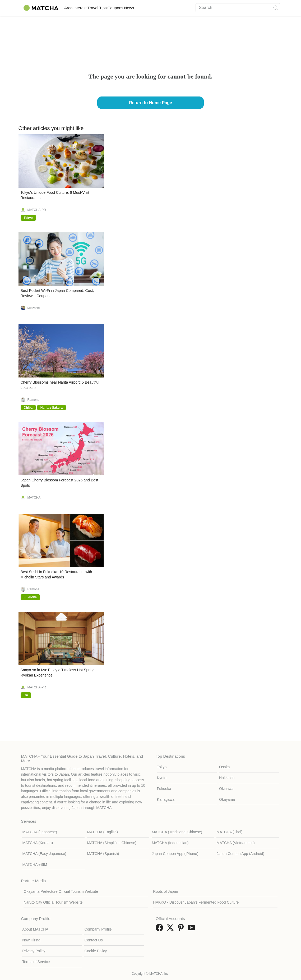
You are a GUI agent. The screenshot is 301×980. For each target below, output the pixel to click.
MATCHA (34, 498)
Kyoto (162, 778)
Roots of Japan (165, 891)
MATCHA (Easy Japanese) (44, 854)
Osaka (224, 767)
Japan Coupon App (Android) (240, 854)
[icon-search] (276, 8)
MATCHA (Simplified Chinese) (112, 843)
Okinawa (226, 789)
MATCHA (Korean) (38, 843)
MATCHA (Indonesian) (170, 843)
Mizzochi (34, 308)
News (164, 8)
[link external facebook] (160, 929)
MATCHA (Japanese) (40, 832)
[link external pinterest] (182, 929)
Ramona (33, 400)
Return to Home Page (150, 103)
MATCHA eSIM (35, 864)
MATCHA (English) (102, 832)
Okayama (227, 799)
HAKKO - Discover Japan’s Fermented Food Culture (196, 902)
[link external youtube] (192, 929)
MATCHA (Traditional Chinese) (177, 832)
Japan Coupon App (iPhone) (175, 854)
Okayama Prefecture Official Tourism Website (61, 891)
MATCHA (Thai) (229, 832)
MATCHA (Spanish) (103, 854)
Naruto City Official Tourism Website (53, 902)
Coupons (142, 8)
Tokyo (162, 767)
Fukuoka (164, 789)
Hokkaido (227, 778)
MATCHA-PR (37, 210)
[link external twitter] (171, 929)
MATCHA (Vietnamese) (235, 843)
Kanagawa (166, 799)
